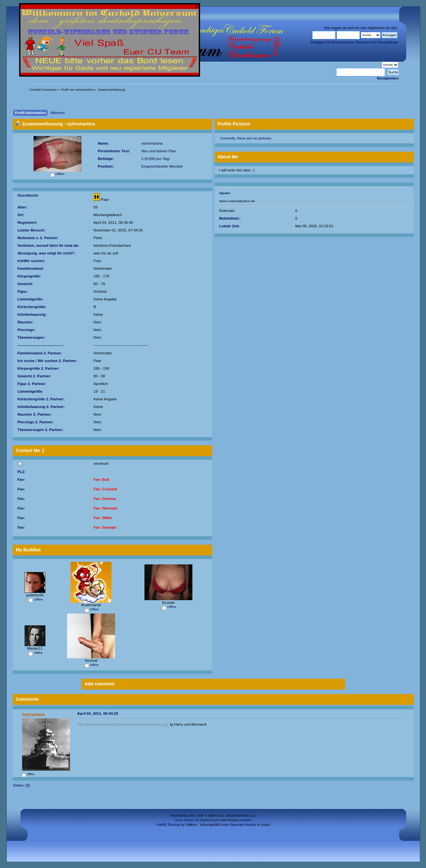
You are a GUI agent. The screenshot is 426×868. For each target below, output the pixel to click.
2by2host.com (210, 820)
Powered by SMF (182, 815)
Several (91, 660)
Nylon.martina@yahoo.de (237, 201)
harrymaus (34, 714)
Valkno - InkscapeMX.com (207, 824)
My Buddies (28, 550)
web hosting (229, 820)
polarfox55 (35, 595)
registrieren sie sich (382, 28)
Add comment (99, 684)
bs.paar (169, 602)
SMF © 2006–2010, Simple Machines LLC (227, 815)
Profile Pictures (234, 124)
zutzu (266, 824)
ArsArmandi (91, 605)
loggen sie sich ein (345, 28)
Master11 (35, 648)
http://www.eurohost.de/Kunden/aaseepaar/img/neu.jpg (122, 724)
